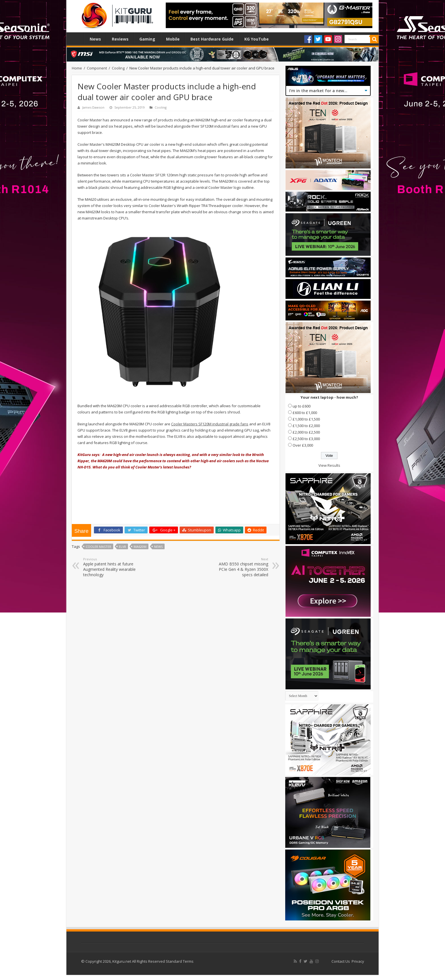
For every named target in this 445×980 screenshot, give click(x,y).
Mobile (173, 39)
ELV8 (122, 547)
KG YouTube (257, 39)
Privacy (358, 961)
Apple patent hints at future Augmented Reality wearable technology (112, 567)
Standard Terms (180, 961)
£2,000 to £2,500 (306, 432)
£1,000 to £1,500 (306, 419)
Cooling (118, 68)
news (158, 547)
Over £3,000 (303, 445)
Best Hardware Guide (212, 39)
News (95, 39)
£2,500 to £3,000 (306, 439)
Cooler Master (98, 547)
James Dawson (93, 107)
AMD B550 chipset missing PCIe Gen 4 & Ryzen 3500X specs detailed (239, 567)
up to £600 (302, 406)
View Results (329, 465)
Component (97, 68)
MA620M (140, 547)
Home (77, 38)
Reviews (120, 39)
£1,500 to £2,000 (306, 426)
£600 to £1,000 (305, 413)
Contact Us (341, 961)
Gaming (147, 39)
